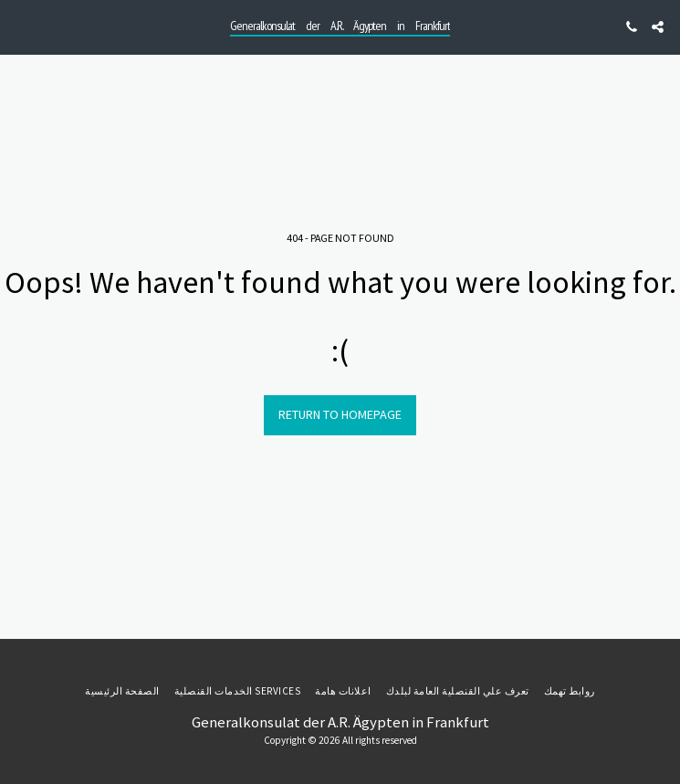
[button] (20, 26)
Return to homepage (340, 414)
